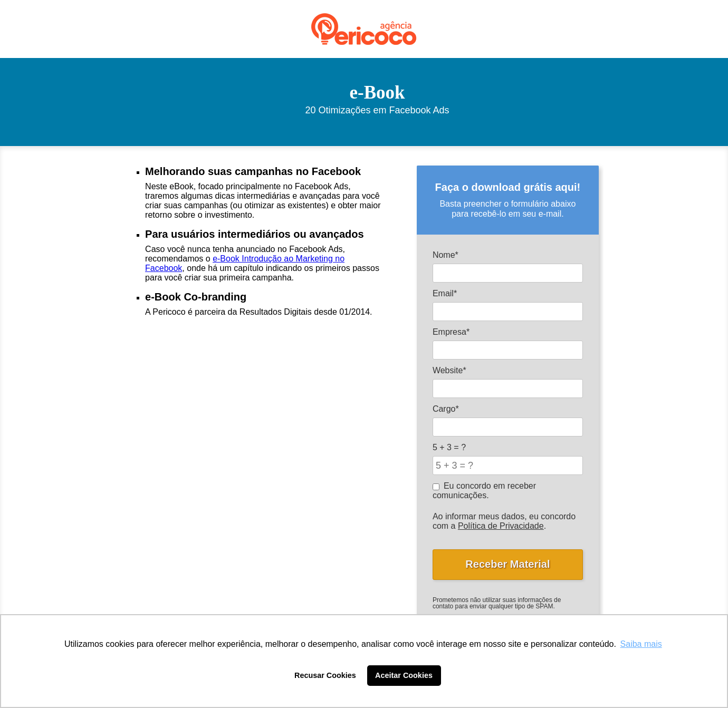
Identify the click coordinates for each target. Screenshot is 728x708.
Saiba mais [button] (641, 644)
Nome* (446, 255)
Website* (449, 370)
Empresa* (451, 332)
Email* (445, 293)
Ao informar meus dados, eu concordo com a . (504, 521)
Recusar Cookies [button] (325, 675)
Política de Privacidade (501, 526)
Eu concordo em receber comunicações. (484, 491)
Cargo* (446, 409)
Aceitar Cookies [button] (404, 675)
